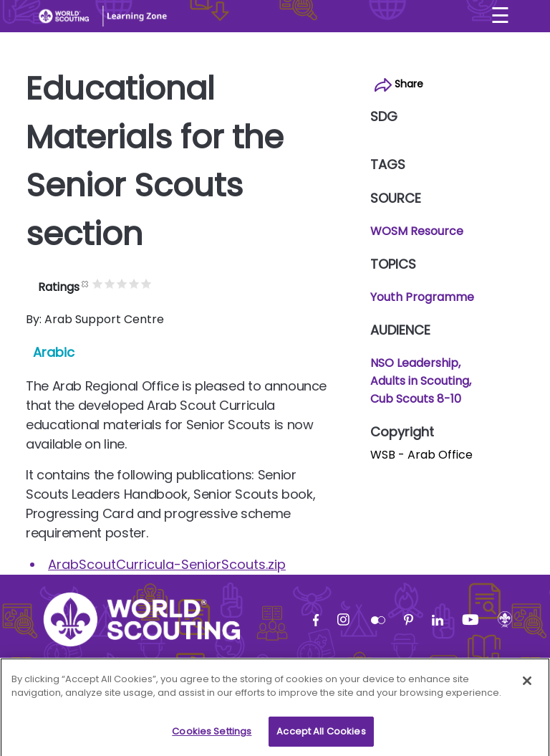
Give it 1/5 (125, 283)
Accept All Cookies (321, 737)
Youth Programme (422, 297)
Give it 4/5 (161, 283)
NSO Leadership (414, 363)
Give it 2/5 (137, 283)
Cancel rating (113, 283)
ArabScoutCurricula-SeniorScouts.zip (167, 564)
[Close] (527, 686)
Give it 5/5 (174, 283)
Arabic (54, 352)
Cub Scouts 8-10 (416, 399)
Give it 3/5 (149, 283)
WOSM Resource (417, 231)
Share (399, 84)
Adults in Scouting (420, 381)
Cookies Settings (212, 737)
